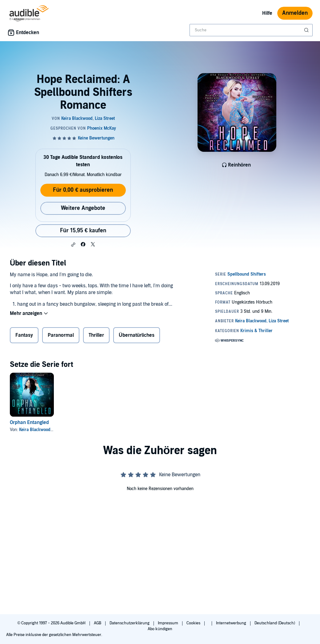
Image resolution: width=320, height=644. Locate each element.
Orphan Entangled (29, 422)
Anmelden (295, 13)
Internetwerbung (232, 623)
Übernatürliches (137, 335)
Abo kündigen (160, 629)
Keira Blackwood (35, 430)
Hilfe (267, 13)
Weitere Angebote (83, 208)
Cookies (194, 623)
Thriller (96, 335)
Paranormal (61, 335)
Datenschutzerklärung (130, 623)
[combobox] (251, 30)
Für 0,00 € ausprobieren (83, 190)
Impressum (168, 623)
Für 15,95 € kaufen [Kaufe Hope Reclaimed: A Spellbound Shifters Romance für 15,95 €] (83, 231)
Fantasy (24, 335)
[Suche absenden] (307, 30)
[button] (73, 245)
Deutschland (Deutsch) (275, 623)
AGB (98, 623)
